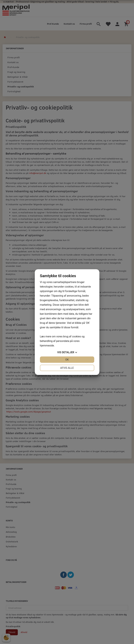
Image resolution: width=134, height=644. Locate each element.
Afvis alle (67, 368)
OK (67, 360)
